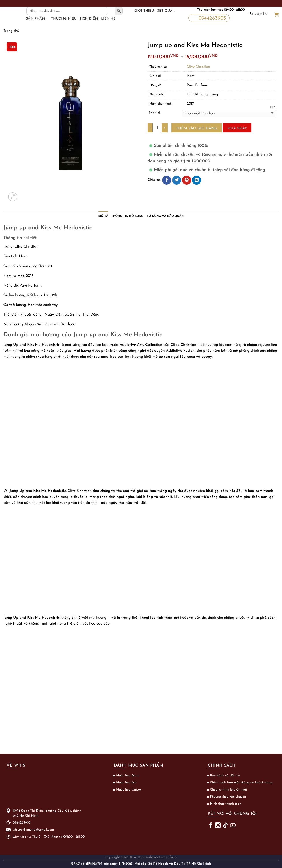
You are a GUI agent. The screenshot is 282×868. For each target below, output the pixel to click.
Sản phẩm (37, 19)
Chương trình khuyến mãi (228, 790)
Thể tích (155, 113)
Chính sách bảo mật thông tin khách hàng (241, 783)
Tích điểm (89, 19)
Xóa (273, 107)
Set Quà (166, 11)
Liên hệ (108, 19)
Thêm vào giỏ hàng (197, 128)
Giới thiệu (144, 11)
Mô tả (103, 216)
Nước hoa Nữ (126, 783)
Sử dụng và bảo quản (165, 216)
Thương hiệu (64, 19)
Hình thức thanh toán (226, 804)
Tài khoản (258, 15)
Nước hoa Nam (128, 776)
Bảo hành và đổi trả (225, 776)
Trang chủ (11, 31)
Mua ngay (237, 128)
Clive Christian (198, 67)
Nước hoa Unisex (129, 790)
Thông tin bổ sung (127, 216)
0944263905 (208, 18)
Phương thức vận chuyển (228, 797)
